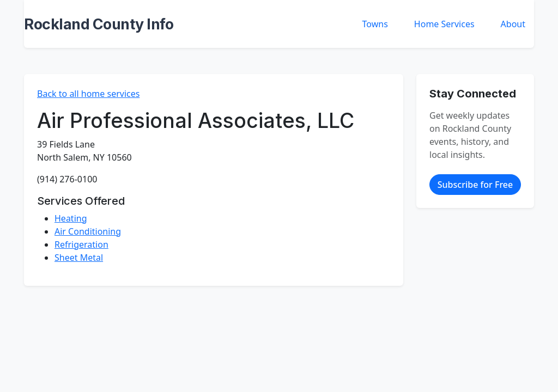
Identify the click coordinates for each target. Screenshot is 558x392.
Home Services (444, 24)
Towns (375, 24)
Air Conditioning (88, 231)
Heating (71, 218)
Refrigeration (81, 244)
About (513, 24)
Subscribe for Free (475, 185)
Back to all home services (88, 94)
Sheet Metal (79, 258)
